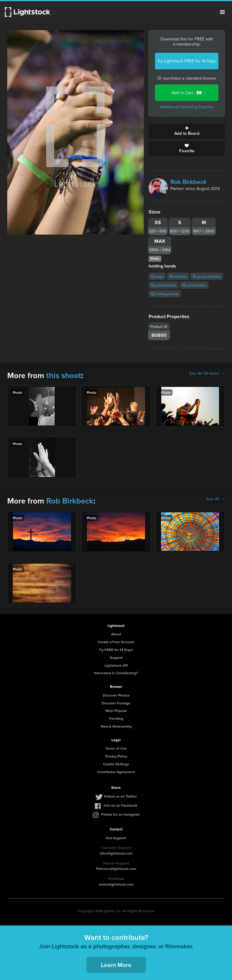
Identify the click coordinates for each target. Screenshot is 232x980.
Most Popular (116, 711)
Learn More (116, 965)
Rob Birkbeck (188, 182)
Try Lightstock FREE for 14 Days (187, 61)
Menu (222, 12)
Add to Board (187, 131)
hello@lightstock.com (116, 884)
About (116, 634)
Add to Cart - (187, 93)
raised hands (164, 285)
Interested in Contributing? (116, 673)
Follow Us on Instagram (120, 814)
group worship (207, 276)
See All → (216, 499)
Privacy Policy (116, 756)
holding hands (165, 294)
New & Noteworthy (116, 726)
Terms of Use (116, 748)
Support (116, 658)
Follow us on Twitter (120, 796)
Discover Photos (116, 695)
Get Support (116, 838)
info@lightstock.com (116, 853)
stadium (178, 276)
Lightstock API (116, 665)
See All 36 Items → (207, 374)
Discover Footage (116, 703)
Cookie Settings (116, 764)
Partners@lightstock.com (116, 869)
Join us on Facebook (120, 805)
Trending (116, 718)
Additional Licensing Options (187, 107)
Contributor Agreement (116, 772)
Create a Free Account (116, 642)
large (157, 276)
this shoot (64, 375)
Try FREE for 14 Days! (116, 650)
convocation (194, 285)
